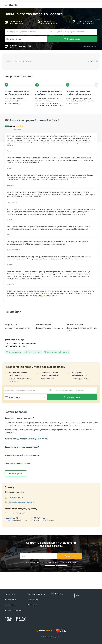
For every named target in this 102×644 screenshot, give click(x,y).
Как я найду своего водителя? (18, 463)
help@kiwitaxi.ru (16, 497)
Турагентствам (33, 600)
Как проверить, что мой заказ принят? (22, 447)
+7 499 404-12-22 (38, 518)
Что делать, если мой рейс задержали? (22, 455)
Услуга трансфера (10, 600)
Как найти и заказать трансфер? (19, 418)
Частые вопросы (10, 605)
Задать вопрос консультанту (22, 502)
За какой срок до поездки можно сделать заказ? (26, 439)
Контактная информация (13, 610)
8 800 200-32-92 (11, 518)
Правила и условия (54, 637)
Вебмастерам (32, 605)
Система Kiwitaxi (10, 594)
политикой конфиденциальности (56, 565)
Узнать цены (72, 39)
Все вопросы (16, 473)
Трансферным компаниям (37, 594)
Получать (70, 556)
